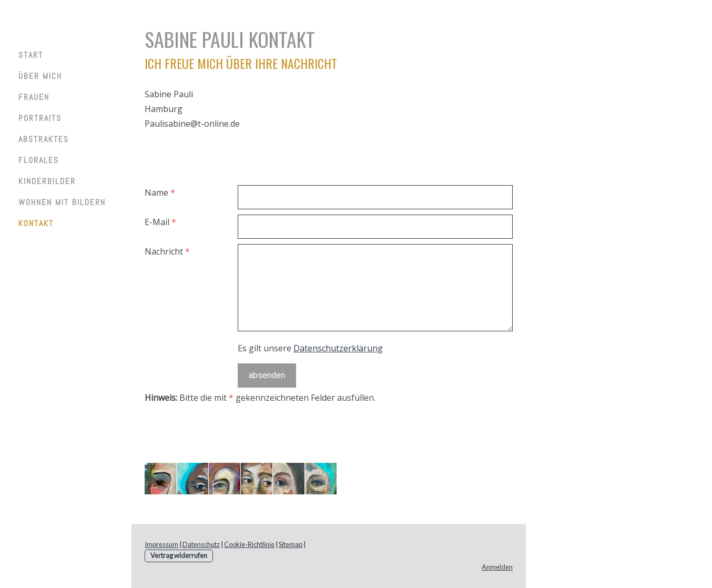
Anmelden (497, 567)
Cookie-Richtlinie (249, 544)
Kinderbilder (47, 181)
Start (31, 55)
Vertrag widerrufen (179, 555)
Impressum (161, 544)
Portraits (40, 118)
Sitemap (291, 544)
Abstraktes (44, 139)
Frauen (34, 97)
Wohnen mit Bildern (62, 202)
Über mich (40, 76)
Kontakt (36, 223)
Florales (39, 160)
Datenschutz (201, 544)
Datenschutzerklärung (338, 348)
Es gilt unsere (310, 348)
